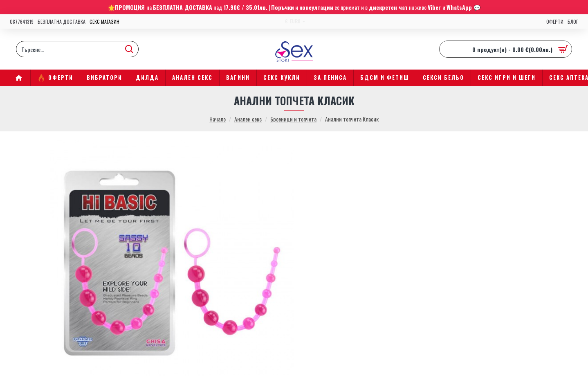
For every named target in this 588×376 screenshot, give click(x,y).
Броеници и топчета (293, 119)
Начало (218, 119)
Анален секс (248, 119)
